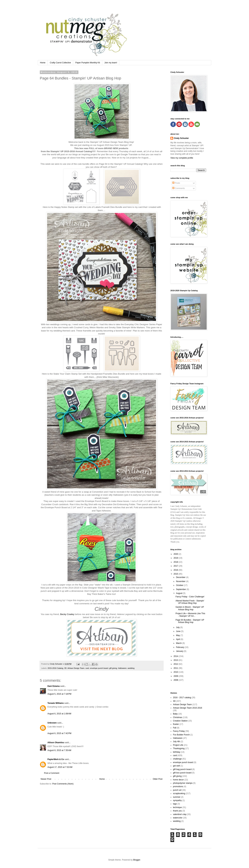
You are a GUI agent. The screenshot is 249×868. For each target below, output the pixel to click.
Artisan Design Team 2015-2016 (188, 708)
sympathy (177, 800)
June (179, 631)
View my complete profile (182, 158)
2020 (176, 554)
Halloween (122, 668)
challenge (177, 759)
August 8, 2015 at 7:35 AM (59, 750)
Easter (176, 724)
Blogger (137, 860)
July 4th (176, 742)
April (178, 639)
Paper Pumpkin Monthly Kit (88, 63)
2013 (176, 660)
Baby (175, 714)
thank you (177, 811)
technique (177, 807)
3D (65, 668)
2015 (176, 574)
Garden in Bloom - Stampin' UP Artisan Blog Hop (190, 608)
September (181, 589)
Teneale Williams (56, 703)
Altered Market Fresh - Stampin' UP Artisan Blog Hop (190, 602)
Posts (176, 183)
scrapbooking (179, 793)
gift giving (113, 668)
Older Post (158, 779)
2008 (176, 680)
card (87, 668)
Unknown (52, 723)
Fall (175, 728)
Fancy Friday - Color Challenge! (190, 597)
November (181, 581)
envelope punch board (99, 668)
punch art (177, 790)
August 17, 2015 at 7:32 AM (60, 767)
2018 (176, 562)
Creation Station (180, 721)
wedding (131, 668)
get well (176, 766)
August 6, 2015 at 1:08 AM (59, 714)
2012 (176, 664)
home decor (178, 780)
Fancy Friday (179, 731)
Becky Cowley (67, 614)
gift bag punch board (182, 769)
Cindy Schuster (181, 138)
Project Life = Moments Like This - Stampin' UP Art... (190, 615)
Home (43, 63)
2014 (176, 656)
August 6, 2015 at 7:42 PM (59, 733)
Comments (179, 188)
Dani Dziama (53, 686)
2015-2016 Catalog (55, 668)
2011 (176, 668)
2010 (176, 672)
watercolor (178, 818)
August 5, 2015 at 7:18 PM (59, 694)
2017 (176, 566)
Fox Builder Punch (181, 735)
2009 (176, 676)
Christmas (178, 717)
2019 (176, 558)
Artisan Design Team (76, 668)
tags (175, 804)
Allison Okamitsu (56, 743)
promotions (178, 786)
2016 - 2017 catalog (182, 698)
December (181, 577)
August (180, 593)
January (180, 651)
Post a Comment (52, 773)
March (179, 643)
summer (177, 797)
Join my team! (111, 63)
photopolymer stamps (183, 783)
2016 (176, 570)
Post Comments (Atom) (63, 784)
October (180, 585)
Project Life (178, 745)
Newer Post (46, 779)
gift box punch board (182, 773)
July (178, 627)
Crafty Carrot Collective (60, 63)
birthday (177, 752)
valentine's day (180, 814)
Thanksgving (179, 748)
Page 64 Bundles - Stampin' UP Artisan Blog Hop (190, 621)
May (178, 635)
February (180, 647)
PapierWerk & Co (56, 759)
